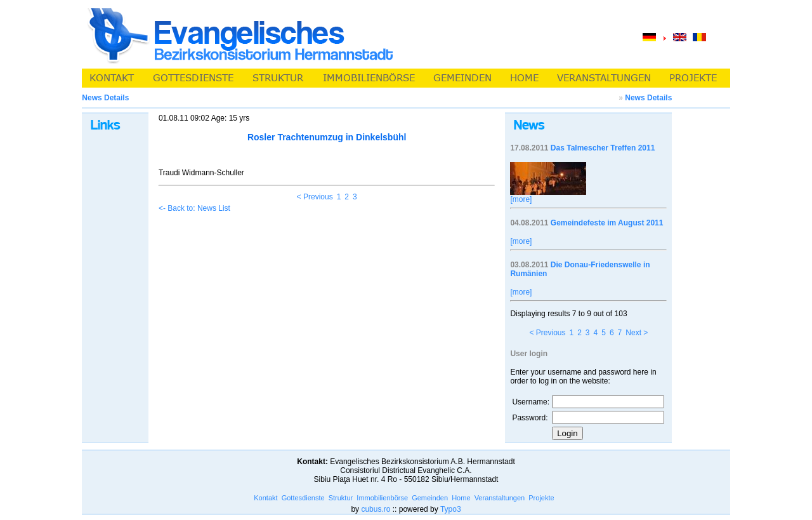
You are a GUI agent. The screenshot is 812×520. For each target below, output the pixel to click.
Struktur (341, 498)
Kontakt (265, 498)
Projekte (541, 498)
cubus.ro (376, 509)
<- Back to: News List (194, 208)
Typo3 (451, 509)
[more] (521, 199)
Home (461, 498)
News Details (648, 98)
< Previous (315, 197)
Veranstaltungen (500, 498)
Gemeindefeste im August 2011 (607, 223)
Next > (637, 333)
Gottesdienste (303, 498)
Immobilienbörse (382, 498)
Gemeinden (430, 498)
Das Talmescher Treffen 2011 (603, 148)
